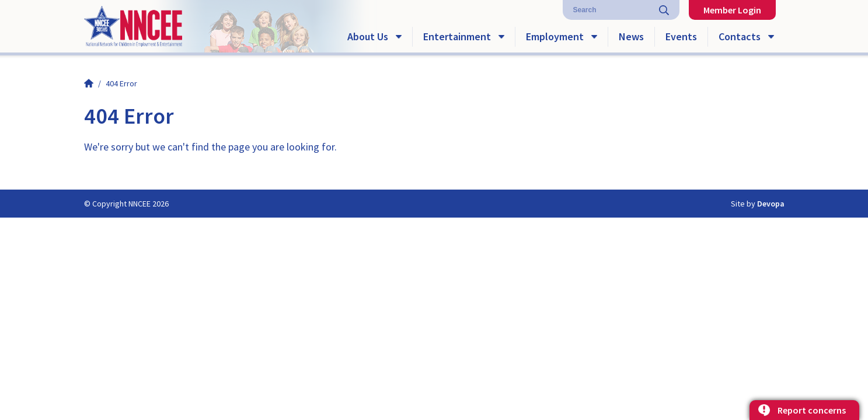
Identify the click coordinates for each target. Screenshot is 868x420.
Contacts (740, 36)
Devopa (771, 204)
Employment (555, 36)
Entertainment (457, 36)
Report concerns (812, 410)
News (631, 36)
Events (681, 36)
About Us (368, 36)
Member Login (732, 10)
